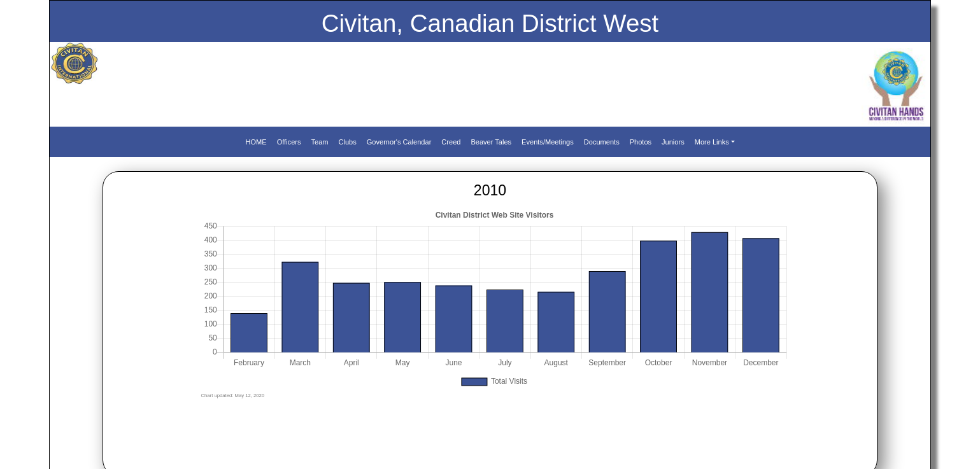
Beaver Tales (491, 142)
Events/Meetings (548, 142)
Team (319, 142)
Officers (289, 142)
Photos (641, 142)
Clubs (348, 142)
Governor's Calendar (399, 142)
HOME (256, 142)
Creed (451, 142)
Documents (602, 142)
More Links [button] (712, 142)
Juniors (673, 142)
